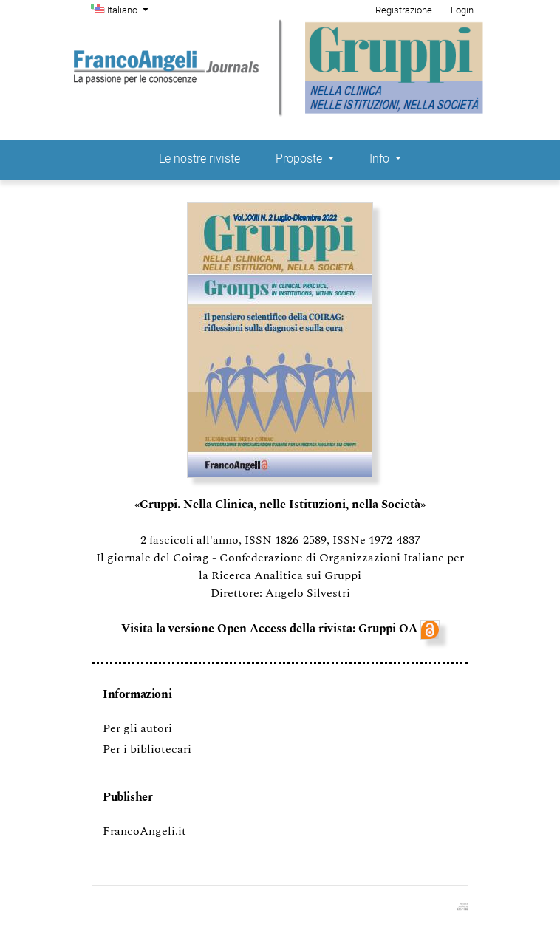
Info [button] (381, 158)
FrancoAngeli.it (144, 831)
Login (462, 10)
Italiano (129, 9)
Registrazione (404, 10)
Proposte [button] (300, 158)
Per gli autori (137, 728)
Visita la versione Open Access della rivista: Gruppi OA (269, 629)
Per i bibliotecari (147, 749)
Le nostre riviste (199, 158)
